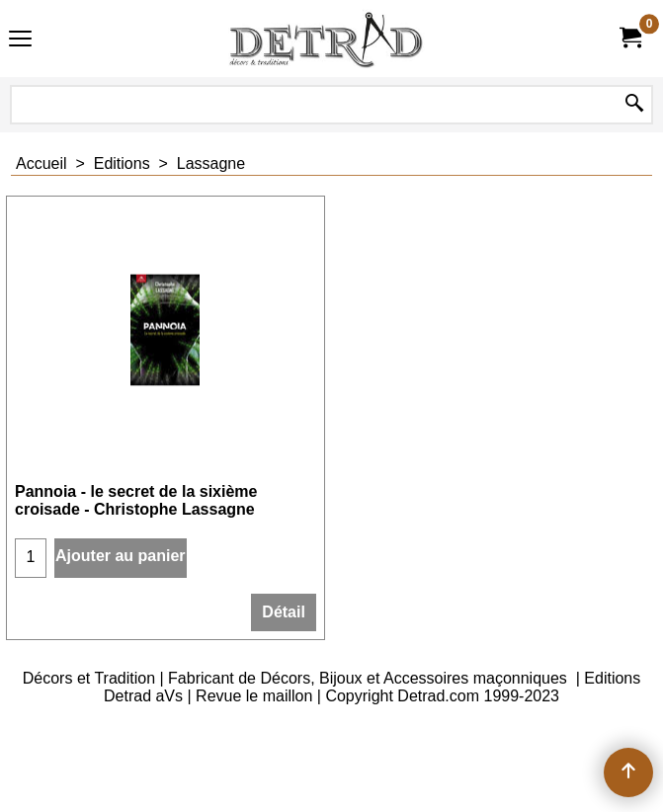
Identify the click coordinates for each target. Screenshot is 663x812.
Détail (284, 612)
